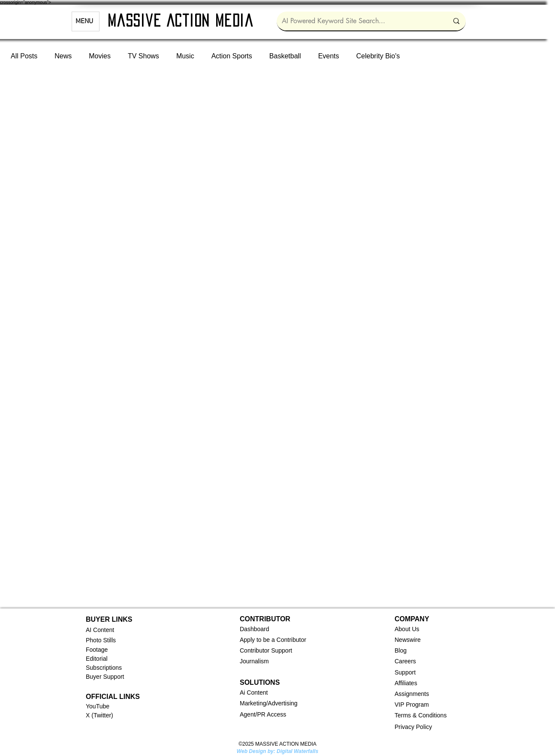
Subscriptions (104, 668)
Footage (97, 650)
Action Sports (232, 56)
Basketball (285, 56)
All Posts (24, 56)
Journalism (254, 661)
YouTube (98, 706)
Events (329, 56)
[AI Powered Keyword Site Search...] (359, 21)
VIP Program (412, 705)
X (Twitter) (100, 715)
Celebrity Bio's (378, 56)
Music (185, 56)
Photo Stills (101, 640)
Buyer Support (105, 677)
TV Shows (143, 56)
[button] (255, 629)
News (63, 56)
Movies (100, 56)
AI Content (100, 630)
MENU (84, 21)
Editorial (97, 659)
